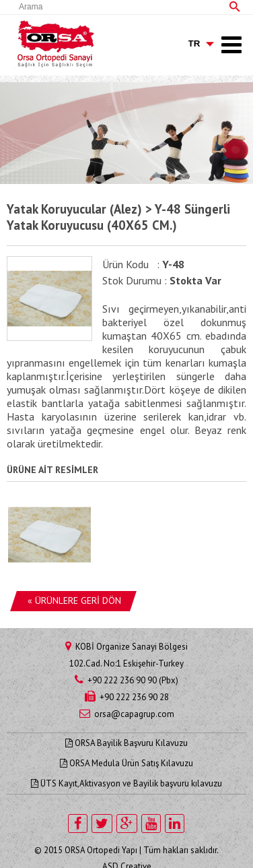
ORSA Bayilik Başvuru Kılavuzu (126, 743)
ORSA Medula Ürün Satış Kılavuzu (126, 763)
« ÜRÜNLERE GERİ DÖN (74, 600)
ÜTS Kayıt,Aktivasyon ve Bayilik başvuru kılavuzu (126, 783)
